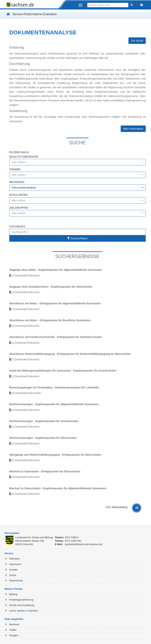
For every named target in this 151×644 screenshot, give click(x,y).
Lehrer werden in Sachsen (24, 611)
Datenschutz (16, 580)
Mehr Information (133, 129)
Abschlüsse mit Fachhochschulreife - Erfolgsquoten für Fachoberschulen (56, 337)
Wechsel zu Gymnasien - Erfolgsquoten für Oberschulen (45, 471)
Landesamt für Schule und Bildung (34, 537)
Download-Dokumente (27, 393)
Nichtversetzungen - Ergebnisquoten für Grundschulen (44, 421)
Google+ (14, 635)
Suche (13, 575)
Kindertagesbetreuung (21, 600)
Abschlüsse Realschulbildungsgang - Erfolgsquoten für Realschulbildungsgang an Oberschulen (70, 354)
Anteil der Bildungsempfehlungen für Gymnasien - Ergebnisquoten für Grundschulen (63, 371)
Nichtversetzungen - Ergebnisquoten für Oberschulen (43, 438)
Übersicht (14, 559)
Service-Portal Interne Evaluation (31, 14)
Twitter (13, 630)
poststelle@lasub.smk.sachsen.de (83, 544)
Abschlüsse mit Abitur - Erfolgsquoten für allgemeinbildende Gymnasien (55, 303)
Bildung (13, 594)
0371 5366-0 (72, 537)
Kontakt (13, 570)
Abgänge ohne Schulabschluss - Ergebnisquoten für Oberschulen (51, 287)
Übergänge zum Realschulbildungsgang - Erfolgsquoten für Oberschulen (55, 455)
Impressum (15, 564)
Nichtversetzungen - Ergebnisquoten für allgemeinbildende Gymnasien (54, 404)
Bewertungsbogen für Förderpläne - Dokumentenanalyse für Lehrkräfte (54, 388)
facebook (14, 624)
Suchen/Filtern (77, 238)
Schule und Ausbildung (22, 605)
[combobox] (77, 162)
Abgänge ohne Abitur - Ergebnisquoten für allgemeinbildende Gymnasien (56, 270)
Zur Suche (137, 41)
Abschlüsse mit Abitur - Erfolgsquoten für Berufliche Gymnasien (50, 320)
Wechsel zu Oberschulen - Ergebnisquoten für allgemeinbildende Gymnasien (58, 488)
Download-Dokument (26, 275)
